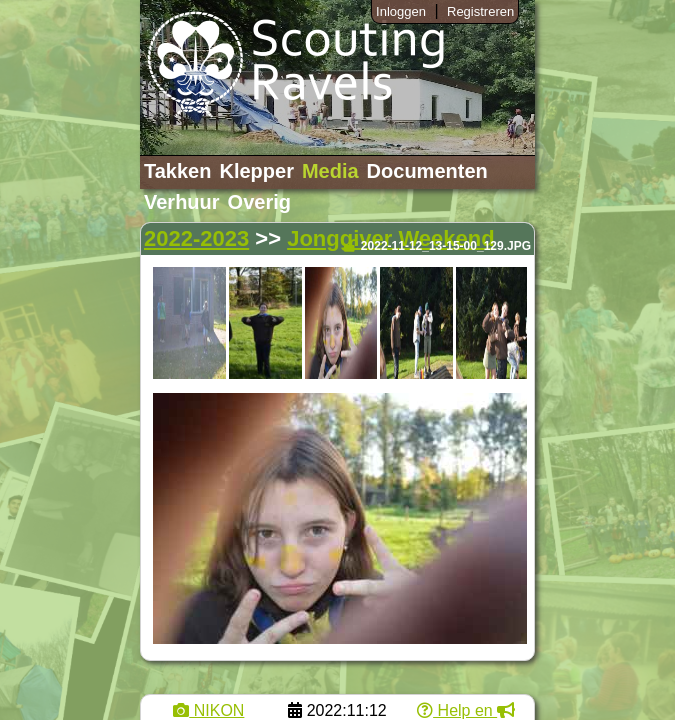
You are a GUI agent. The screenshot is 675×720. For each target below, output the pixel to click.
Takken (177, 171)
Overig (259, 202)
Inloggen (401, 11)
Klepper (256, 171)
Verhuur (182, 202)
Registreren (480, 11)
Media (330, 171)
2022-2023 (196, 238)
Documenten (427, 171)
